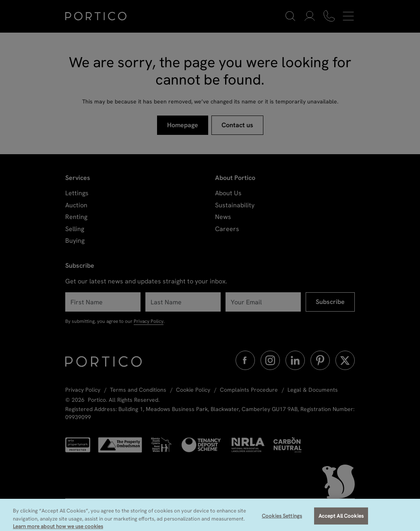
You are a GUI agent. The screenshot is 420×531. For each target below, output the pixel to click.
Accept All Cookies (341, 520)
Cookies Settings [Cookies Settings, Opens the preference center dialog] (282, 520)
